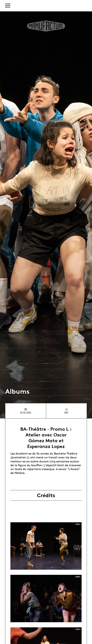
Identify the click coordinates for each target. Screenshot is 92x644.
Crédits (46, 495)
